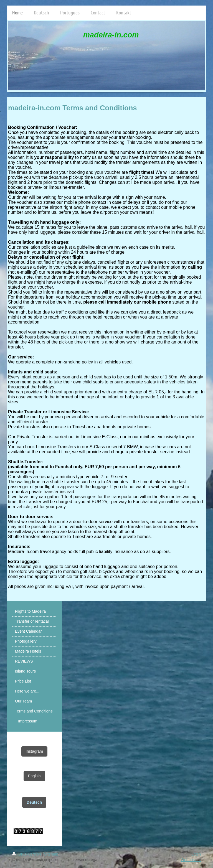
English (34, 776)
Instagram (34, 751)
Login (196, 854)
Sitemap (51, 854)
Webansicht (191, 860)
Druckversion (27, 854)
